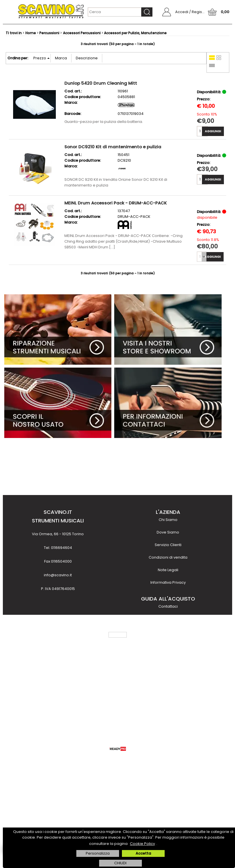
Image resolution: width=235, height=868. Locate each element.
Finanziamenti (168, 657)
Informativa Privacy (168, 582)
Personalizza (98, 853)
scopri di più (58, 710)
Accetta (143, 853)
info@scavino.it (58, 575)
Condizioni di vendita (168, 557)
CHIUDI (120, 863)
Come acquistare (168, 619)
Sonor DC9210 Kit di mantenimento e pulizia (113, 147)
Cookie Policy (142, 844)
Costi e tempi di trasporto (168, 644)
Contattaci (168, 606)
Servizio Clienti (168, 545)
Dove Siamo (168, 532)
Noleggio (168, 669)
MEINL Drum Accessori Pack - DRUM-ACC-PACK (116, 203)
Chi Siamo (168, 520)
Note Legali (168, 570)
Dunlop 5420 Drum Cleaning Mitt (101, 83)
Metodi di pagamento (168, 631)
